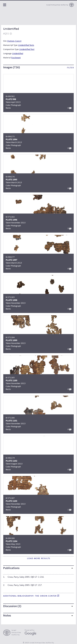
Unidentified (18, 54)
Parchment (16, 58)
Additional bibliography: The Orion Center (31, 596)
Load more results (39, 558)
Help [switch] (11, 34)
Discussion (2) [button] (38, 606)
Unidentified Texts (26, 45)
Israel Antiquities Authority (57, 5)
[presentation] (13, 633)
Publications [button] (38, 568)
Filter (70, 68)
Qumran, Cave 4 (14, 41)
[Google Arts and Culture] (31, 634)
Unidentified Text (27, 49)
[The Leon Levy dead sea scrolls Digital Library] (20, 17)
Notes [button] (38, 616)
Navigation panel (5, 5)
